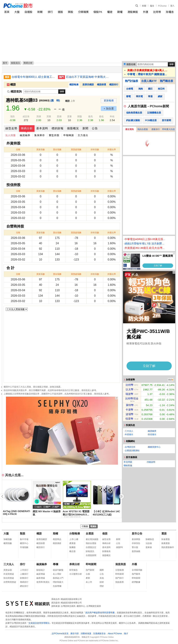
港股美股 (133, 12)
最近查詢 (130, 129)
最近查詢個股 (92, 539)
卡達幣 (129, 410)
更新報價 (109, 100)
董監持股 (54, 135)
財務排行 (24, 578)
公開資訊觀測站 (132, 451)
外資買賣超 (9, 574)
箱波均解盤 (58, 570)
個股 (105, 533)
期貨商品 (57, 539)
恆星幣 (129, 419)
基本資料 (42, 128)
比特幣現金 (132, 398)
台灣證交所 (130, 447)
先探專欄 (57, 586)
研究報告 (74, 570)
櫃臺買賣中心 (154, 447)
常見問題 (128, 462)
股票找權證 (88, 85)
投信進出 (152, 434)
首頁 (7, 12)
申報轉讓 (69, 135)
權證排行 (114, 85)
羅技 (152, 6)
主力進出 (83, 135)
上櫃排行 (24, 574)
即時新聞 (91, 564)
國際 (102, 570)
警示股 (135, 547)
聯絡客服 (128, 466)
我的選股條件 (168, 547)
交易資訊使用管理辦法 (39, 623)
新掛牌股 (136, 539)
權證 (110, 12)
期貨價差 (57, 543)
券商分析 (75, 564)
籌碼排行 (24, 582)
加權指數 (8, 539)
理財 (102, 586)
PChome (162, 6)
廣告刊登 (75, 634)
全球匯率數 (137, 570)
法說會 (149, 543)
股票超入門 (58, 578)
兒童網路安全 (99, 634)
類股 (71, 12)
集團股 (72, 547)
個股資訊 (15, 63)
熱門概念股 (167, 81)
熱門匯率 (136, 574)
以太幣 (130, 389)
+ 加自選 (109, 108)
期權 (120, 12)
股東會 (149, 547)
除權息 (170, 12)
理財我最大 (58, 582)
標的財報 (58, 128)
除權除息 (150, 539)
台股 (88, 574)
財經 (102, 582)
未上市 (89, 582)
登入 (172, 6)
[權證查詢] (41, 92)
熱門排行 (120, 578)
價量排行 (156, 129)
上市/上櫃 (74, 539)
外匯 (146, 12)
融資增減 (41, 574)
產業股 (72, 543)
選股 (60, 12)
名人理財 (57, 574)
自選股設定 (91, 547)
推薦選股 (166, 543)
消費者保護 (86, 634)
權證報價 (74, 85)
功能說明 (151, 462)
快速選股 (166, 539)
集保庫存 (40, 135)
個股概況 (73, 128)
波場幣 (130, 414)
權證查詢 (14, 92)
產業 (88, 578)
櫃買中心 (24, 543)
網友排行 (24, 586)
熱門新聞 (90, 570)
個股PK (98, 12)
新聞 (144, 6)
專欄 (55, 564)
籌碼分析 (27, 128)
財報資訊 (90, 551)
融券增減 (41, 578)
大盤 (17, 12)
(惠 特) (55, 100)
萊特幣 (130, 405)
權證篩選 (102, 85)
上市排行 (24, 570)
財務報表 (106, 551)
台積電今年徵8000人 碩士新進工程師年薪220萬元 (33, 77)
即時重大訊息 (169, 129)
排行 (50, 12)
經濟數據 (136, 582)
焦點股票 (120, 582)
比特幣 (157, 12)
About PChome (115, 634)
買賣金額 (8, 570)
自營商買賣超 (10, 582)
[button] (121, 496)
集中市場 (24, 539)
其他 (102, 578)
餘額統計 (41, 570)
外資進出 (129, 434)
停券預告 (136, 543)
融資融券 (25, 135)
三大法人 (129, 431)
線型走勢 (11, 128)
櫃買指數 (8, 543)
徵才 (126, 634)
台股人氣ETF (149, 81)
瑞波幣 (129, 394)
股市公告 (137, 533)
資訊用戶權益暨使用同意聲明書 (100, 613)
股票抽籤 (136, 551)
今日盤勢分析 (76, 574)
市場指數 (24, 547)
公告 (95, 128)
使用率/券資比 (43, 582)
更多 (170, 380)
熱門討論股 (132, 81)
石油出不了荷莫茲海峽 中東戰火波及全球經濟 (88, 77)
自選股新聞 (91, 555)
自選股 (28, 12)
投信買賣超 (9, 578)
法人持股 (11, 135)
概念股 (72, 551)
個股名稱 (131, 64)
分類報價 (83, 12)
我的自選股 (143, 129)
